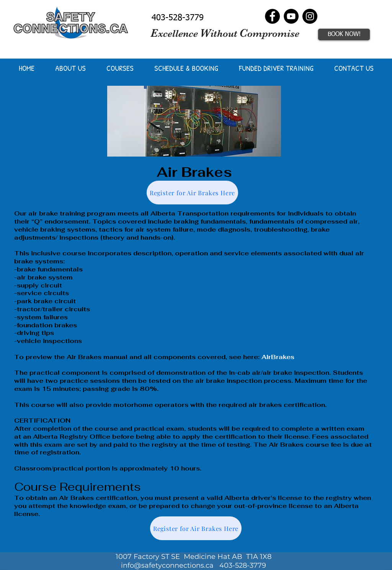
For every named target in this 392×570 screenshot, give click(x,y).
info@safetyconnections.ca (167, 565)
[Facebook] (272, 16)
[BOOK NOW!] (344, 34)
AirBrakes (278, 357)
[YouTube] (291, 16)
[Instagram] (310, 16)
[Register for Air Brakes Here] (192, 193)
